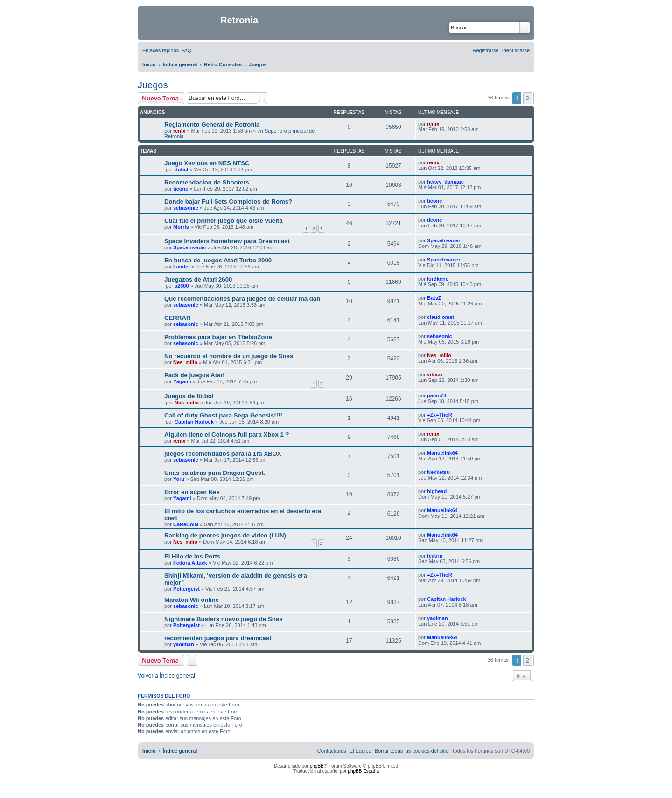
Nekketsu (438, 472)
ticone (181, 189)
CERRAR (177, 318)
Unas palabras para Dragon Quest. (215, 473)
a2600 (182, 286)
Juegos (153, 85)
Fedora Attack (190, 563)
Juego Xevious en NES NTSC (207, 163)
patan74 (437, 395)
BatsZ (434, 298)
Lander (182, 267)
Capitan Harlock (194, 422)
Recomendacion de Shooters (207, 182)
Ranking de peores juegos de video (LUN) (225, 535)
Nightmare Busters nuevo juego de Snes (224, 619)
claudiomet (441, 317)
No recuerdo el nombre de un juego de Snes (229, 356)
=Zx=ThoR (440, 415)
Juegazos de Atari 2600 (198, 279)
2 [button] (528, 98)
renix (179, 131)
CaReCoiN (186, 524)
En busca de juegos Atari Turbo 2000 (218, 260)
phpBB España (363, 771)
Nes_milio (185, 362)
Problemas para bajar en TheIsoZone (218, 337)
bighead (437, 491)
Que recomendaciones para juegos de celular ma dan (242, 299)
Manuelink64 (442, 453)
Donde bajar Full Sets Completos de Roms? (228, 201)
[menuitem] (186, 50)
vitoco (434, 374)
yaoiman (437, 618)
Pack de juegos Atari (194, 375)
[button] (534, 98)
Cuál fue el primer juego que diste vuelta (224, 221)
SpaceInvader (190, 247)
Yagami (182, 381)
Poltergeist (186, 589)
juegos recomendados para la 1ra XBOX (223, 454)
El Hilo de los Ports (192, 556)
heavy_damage (445, 182)
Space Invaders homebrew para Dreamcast (227, 241)
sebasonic (186, 208)
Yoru (179, 479)
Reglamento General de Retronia (212, 124)
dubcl (181, 169)
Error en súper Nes (192, 492)
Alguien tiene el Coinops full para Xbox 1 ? (227, 434)
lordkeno (438, 279)
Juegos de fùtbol (189, 396)
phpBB (317, 766)
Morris (181, 227)
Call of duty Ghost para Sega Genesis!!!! (223, 415)
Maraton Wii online (192, 600)
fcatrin (435, 556)
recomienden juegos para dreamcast (218, 638)
